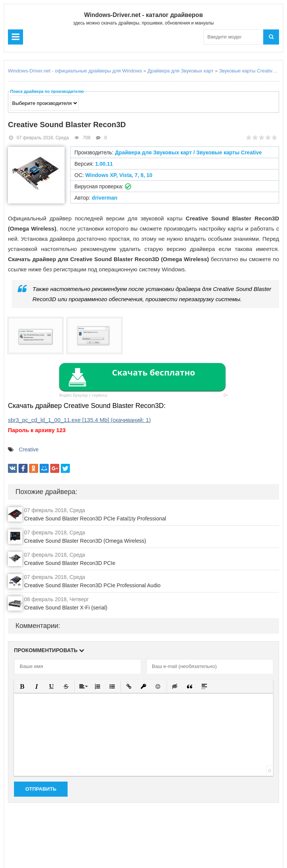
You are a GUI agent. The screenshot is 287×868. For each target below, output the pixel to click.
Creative (29, 449)
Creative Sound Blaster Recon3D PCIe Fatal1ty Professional (95, 519)
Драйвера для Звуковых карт (181, 71)
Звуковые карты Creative (247, 71)
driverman (105, 198)
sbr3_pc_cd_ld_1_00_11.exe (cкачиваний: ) (79, 420)
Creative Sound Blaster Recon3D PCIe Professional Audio (92, 585)
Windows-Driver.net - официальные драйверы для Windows (75, 71)
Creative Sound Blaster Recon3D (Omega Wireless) (85, 541)
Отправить (41, 789)
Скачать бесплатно (153, 372)
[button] (22, 686)
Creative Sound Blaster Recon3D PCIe (70, 563)
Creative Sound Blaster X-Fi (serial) (66, 608)
